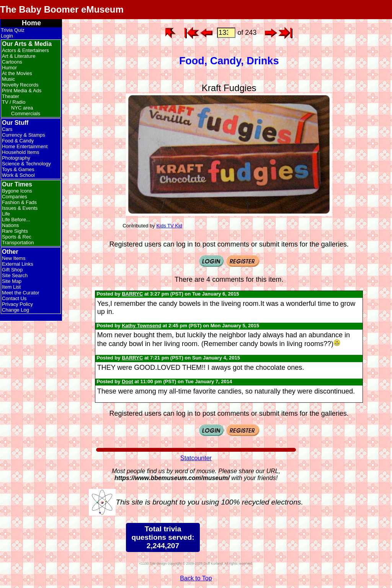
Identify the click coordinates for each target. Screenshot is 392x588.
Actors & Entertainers (25, 50)
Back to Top (196, 578)
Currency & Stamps (24, 135)
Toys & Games (18, 169)
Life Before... (16, 220)
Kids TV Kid (169, 226)
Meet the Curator (21, 293)
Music (8, 79)
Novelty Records (20, 85)
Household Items (21, 152)
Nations (10, 225)
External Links (18, 264)
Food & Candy (18, 141)
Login (7, 36)
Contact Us (14, 298)
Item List (11, 287)
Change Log (16, 310)
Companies (15, 197)
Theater (11, 96)
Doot (127, 381)
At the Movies (17, 73)
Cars (7, 129)
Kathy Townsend (141, 326)
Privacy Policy (17, 304)
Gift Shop (12, 270)
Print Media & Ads (22, 91)
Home (31, 23)
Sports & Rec (17, 237)
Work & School (18, 175)
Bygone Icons (17, 191)
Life (6, 214)
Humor (9, 68)
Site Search (15, 275)
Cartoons (12, 62)
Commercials (26, 114)
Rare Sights (15, 231)
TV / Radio (14, 102)
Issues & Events (20, 208)
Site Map (12, 281)
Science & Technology (26, 164)
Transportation (18, 243)
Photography (16, 158)
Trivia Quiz (13, 30)
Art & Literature (19, 56)
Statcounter (196, 458)
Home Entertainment (25, 146)
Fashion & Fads (19, 202)
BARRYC (132, 294)
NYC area (22, 108)
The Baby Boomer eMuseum (62, 9)
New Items (14, 258)
